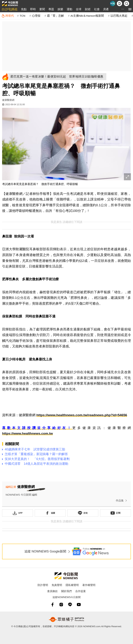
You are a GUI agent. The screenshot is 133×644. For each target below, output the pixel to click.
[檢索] (127, 4)
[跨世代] (8, 16)
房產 (106, 9)
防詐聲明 (43, 585)
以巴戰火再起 (119, 16)
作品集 (122, 501)
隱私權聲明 (72, 585)
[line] (70, 605)
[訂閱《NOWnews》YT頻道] (115, 513)
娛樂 (60, 9)
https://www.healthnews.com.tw (27, 433)
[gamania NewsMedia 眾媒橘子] (66, 619)
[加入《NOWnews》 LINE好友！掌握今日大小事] (83, 513)
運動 (69, 9)
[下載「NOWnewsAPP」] (18, 513)
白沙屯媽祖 (10, 9)
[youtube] (79, 605)
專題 (51, 9)
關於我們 (66, 591)
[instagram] (61, 605)
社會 (97, 9)
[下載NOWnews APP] (119, 4)
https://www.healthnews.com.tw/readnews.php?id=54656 (82, 415)
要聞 (42, 9)
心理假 (36, 16)
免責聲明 (57, 585)
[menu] (130, 9)
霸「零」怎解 (55, 16)
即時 (33, 9)
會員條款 (52, 591)
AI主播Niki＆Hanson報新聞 (87, 16)
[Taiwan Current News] (112, 4)
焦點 (24, 9)
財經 (88, 9)
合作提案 (81, 591)
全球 (79, 9)
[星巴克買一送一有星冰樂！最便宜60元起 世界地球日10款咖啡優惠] (58, 77)
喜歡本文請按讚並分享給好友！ (37, 428)
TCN (22, 16)
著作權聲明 (89, 585)
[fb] (52, 605)
